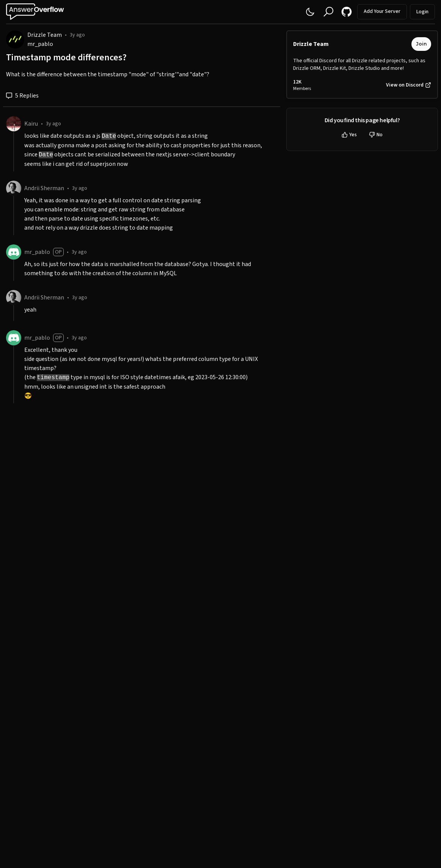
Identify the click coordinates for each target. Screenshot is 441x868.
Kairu (31, 124)
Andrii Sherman (44, 188)
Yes (349, 135)
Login (422, 12)
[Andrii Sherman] (14, 188)
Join (421, 44)
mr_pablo (40, 44)
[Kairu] (14, 124)
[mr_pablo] (14, 252)
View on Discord (409, 85)
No (376, 135)
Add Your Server (382, 11)
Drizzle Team (45, 35)
